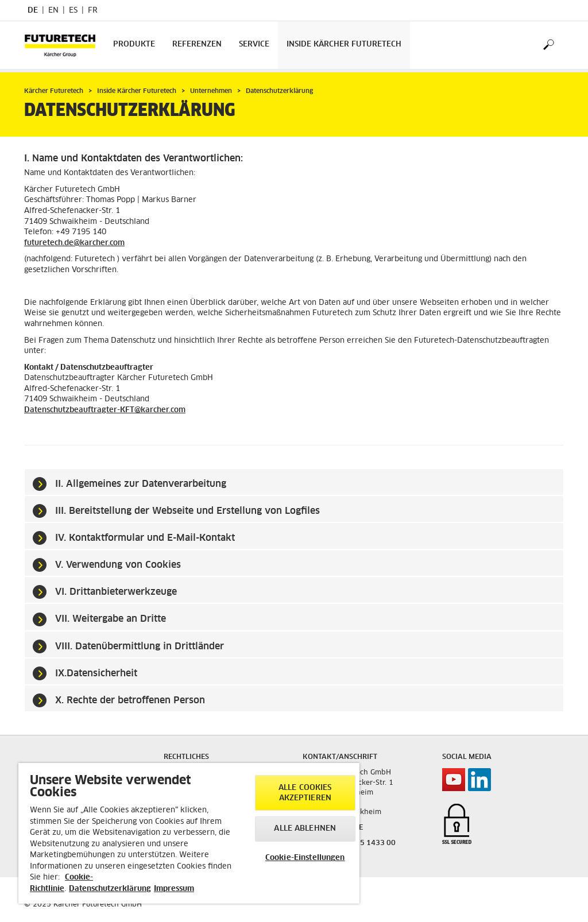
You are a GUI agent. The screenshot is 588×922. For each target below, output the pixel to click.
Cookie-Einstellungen (305, 858)
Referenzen (197, 44)
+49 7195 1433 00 (363, 843)
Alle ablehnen (305, 829)
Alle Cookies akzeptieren (305, 793)
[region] (189, 833)
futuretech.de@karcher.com (74, 243)
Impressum (174, 889)
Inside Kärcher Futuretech (344, 44)
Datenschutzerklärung (110, 889)
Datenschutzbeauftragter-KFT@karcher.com (105, 410)
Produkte (134, 44)
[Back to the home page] (64, 45)
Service (254, 44)
